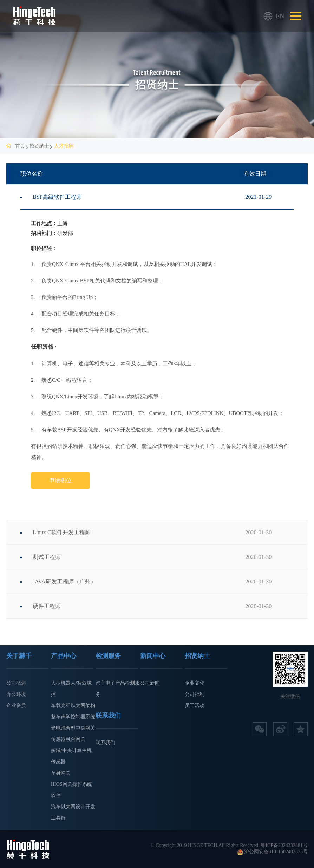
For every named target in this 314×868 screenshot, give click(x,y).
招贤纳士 (39, 146)
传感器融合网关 (68, 739)
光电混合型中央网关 (73, 728)
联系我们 (105, 743)
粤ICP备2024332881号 (284, 845)
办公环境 (16, 694)
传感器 (58, 762)
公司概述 (16, 683)
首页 (20, 146)
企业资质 (16, 706)
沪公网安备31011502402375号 (276, 852)
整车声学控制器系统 (73, 717)
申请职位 (60, 480)
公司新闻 (150, 683)
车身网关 (61, 773)
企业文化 (195, 683)
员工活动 (195, 706)
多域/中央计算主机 (71, 750)
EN (268, 16)
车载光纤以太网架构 (73, 706)
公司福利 (195, 694)
